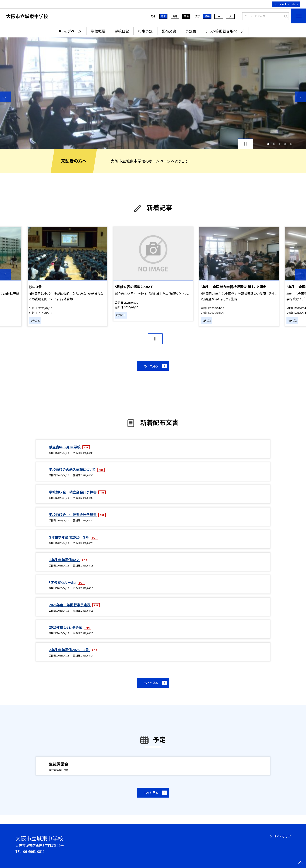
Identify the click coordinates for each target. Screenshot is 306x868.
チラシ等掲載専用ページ (225, 31)
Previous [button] (5, 97)
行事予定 (145, 31)
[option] (153, 93)
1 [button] (268, 144)
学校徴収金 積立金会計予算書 (73, 492)
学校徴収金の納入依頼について (73, 469)
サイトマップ (282, 837)
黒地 (186, 16)
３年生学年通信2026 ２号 (69, 650)
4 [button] (285, 144)
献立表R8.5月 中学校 (65, 447)
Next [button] (301, 97)
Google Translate (286, 4)
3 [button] (280, 144)
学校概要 (98, 31)
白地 (175, 16)
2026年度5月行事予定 (66, 627)
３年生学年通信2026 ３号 (69, 537)
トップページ (72, 31)
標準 (207, 16)
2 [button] (274, 144)
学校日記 (122, 31)
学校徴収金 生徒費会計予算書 (73, 515)
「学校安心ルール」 (63, 582)
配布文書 (169, 31)
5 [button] (291, 144)
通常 (163, 16)
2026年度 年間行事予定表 (70, 605)
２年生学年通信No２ (64, 560)
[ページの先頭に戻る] (301, 863)
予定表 (191, 31)
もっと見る (151, 366)
